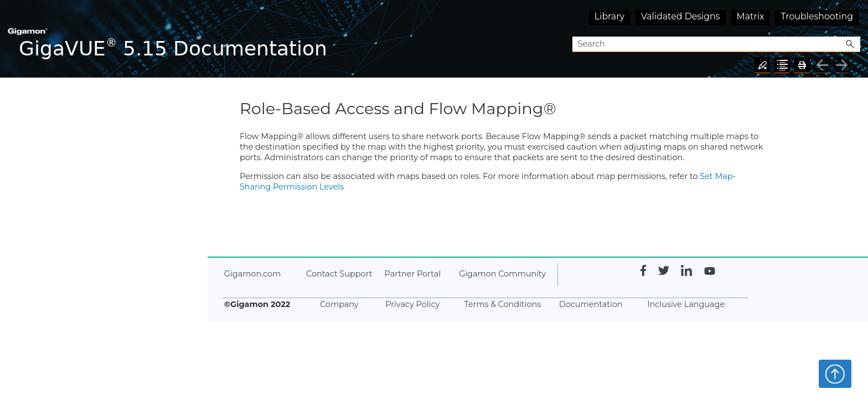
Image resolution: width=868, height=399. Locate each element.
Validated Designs (681, 16)
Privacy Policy (412, 304)
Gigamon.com (252, 274)
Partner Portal (413, 274)
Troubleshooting (817, 16)
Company (339, 304)
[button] (850, 45)
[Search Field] (716, 45)
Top (835, 374)
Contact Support (339, 274)
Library (609, 16)
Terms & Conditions (502, 304)
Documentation (591, 304)
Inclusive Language (686, 304)
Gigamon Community (502, 274)
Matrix (751, 16)
